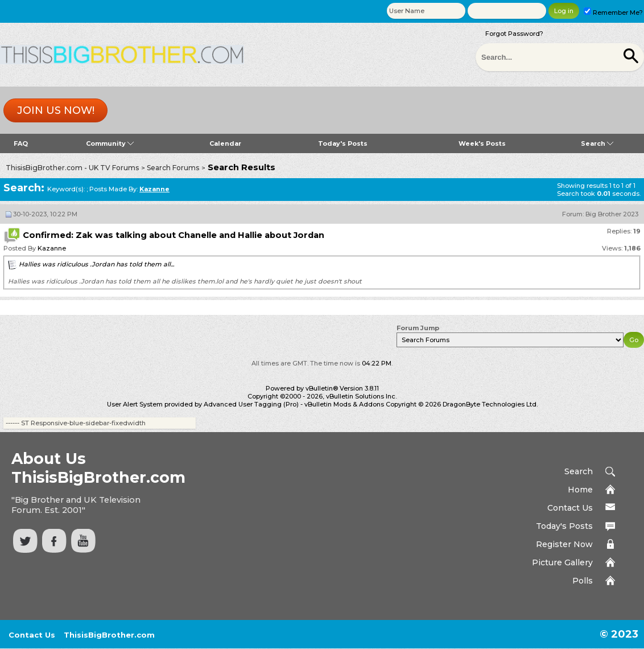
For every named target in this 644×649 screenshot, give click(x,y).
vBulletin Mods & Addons (344, 404)
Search (597, 143)
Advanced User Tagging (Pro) (251, 404)
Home (580, 490)
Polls (583, 581)
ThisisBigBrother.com (109, 635)
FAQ (21, 143)
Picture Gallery (562, 562)
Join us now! (56, 110)
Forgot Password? (514, 34)
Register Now (564, 544)
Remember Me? (613, 13)
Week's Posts (482, 143)
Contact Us (570, 508)
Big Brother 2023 (612, 214)
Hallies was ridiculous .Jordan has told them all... (96, 264)
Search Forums (173, 168)
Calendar (225, 143)
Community (110, 143)
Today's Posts (343, 143)
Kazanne (52, 248)
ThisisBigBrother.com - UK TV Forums (72, 168)
